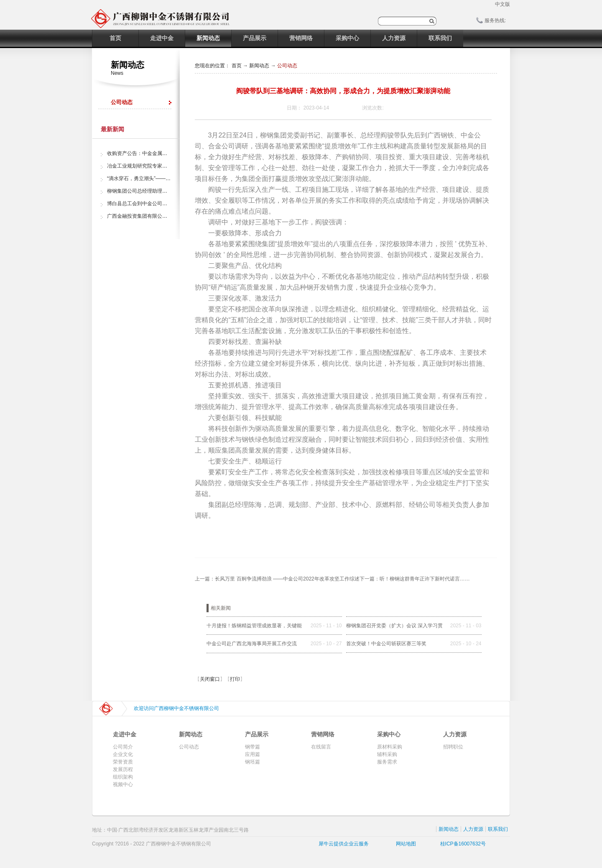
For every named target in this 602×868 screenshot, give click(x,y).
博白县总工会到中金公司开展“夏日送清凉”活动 (159, 204)
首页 (115, 38)
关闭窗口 (210, 679)
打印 (235, 679)
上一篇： (277, 579)
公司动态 (287, 66)
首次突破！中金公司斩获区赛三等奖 (386, 644)
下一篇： (415, 579)
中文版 (503, 4)
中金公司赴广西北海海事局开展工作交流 (252, 644)
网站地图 (404, 844)
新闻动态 (259, 66)
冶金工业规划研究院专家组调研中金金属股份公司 (162, 166)
